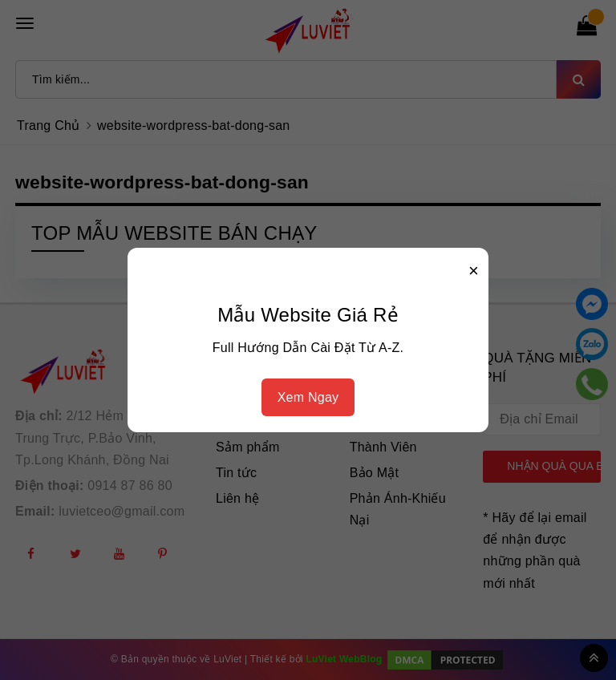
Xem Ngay (308, 397)
